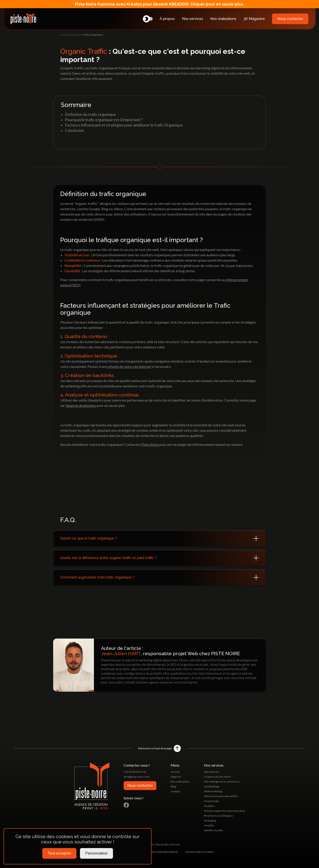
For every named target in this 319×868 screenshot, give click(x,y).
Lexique (76, 35)
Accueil (65, 35)
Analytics (209, 806)
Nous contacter (290, 19)
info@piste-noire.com (137, 777)
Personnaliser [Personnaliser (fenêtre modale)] (96, 853)
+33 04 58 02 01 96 (135, 772)
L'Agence (176, 777)
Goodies (209, 825)
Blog (173, 786)
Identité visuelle (214, 830)
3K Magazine (254, 19)
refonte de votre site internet (129, 366)
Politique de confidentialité (158, 852)
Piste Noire (150, 444)
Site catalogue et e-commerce (222, 782)
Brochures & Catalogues (219, 816)
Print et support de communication (225, 811)
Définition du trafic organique (90, 114)
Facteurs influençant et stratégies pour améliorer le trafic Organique (124, 125)
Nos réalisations (223, 19)
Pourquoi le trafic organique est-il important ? (104, 120)
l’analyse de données (81, 405)
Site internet (211, 772)
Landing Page (212, 786)
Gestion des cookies (199, 852)
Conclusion (75, 130)
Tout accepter (59, 853)
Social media (211, 801)
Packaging (210, 820)
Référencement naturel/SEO (221, 796)
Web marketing (213, 791)
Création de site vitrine (218, 777)
